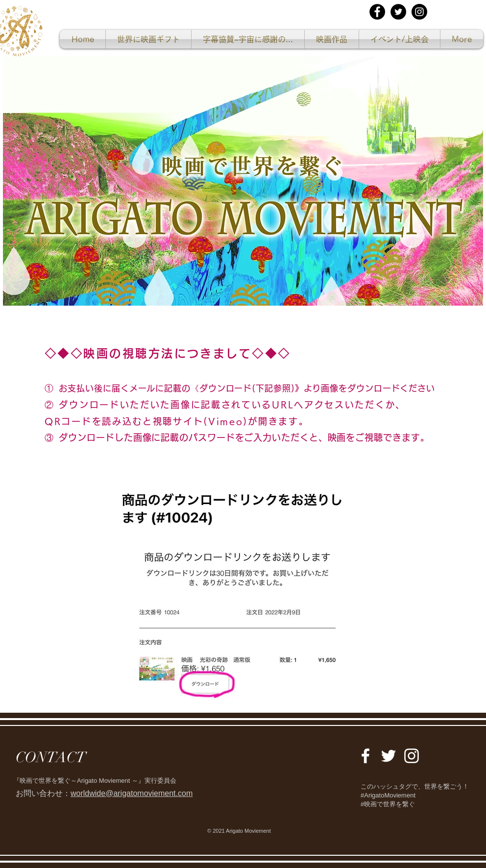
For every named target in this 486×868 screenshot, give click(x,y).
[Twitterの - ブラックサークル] (398, 12)
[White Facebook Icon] (365, 756)
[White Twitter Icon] (389, 756)
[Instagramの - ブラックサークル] (419, 12)
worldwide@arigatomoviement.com (132, 793)
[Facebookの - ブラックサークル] (377, 12)
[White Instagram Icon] (412, 756)
